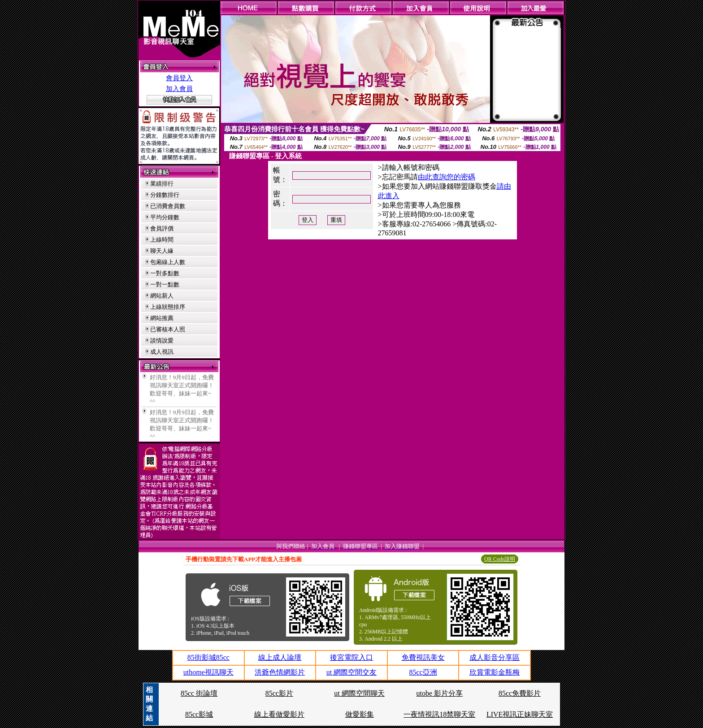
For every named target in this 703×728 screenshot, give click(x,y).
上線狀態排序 (168, 307)
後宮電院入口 (351, 657)
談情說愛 (162, 340)
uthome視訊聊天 (208, 672)
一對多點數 (165, 273)
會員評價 (162, 228)
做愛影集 (360, 714)
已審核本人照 (168, 329)
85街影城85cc (208, 657)
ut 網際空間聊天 (359, 693)
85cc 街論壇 (199, 693)
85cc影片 (279, 693)
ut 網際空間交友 (351, 672)
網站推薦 (162, 318)
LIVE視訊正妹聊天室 (520, 714)
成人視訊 (162, 352)
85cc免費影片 (520, 693)
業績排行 (162, 184)
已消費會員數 (168, 206)
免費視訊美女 (423, 657)
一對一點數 (165, 284)
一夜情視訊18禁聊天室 (439, 714)
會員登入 (179, 78)
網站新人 (162, 296)
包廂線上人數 (168, 262)
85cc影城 (199, 714)
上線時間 (162, 240)
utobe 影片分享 (440, 693)
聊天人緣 (162, 251)
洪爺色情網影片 (280, 672)
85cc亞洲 (423, 672)
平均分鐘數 (165, 217)
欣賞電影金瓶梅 (495, 672)
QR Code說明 (500, 559)
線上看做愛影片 (279, 714)
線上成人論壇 (280, 657)
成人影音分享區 (495, 657)
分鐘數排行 (165, 195)
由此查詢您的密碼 (447, 177)
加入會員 (179, 89)
